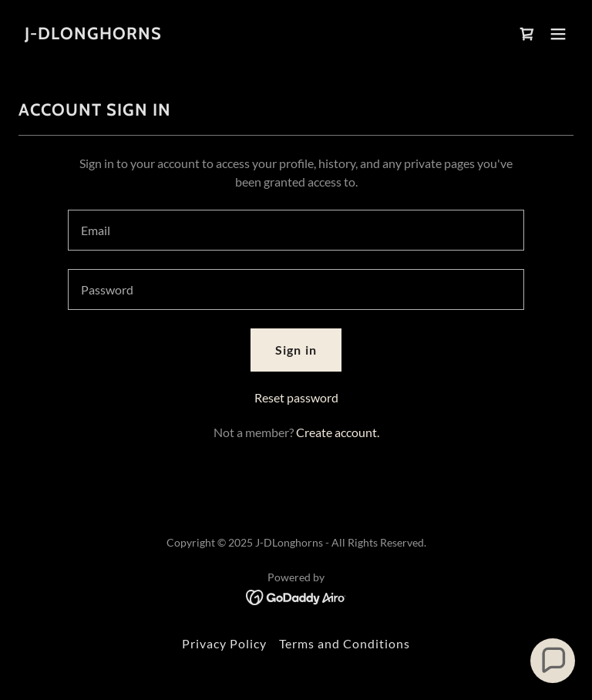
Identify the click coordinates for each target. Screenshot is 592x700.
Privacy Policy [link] (224, 643)
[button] (558, 34)
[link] (93, 34)
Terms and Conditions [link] (345, 643)
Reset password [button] (296, 397)
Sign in (296, 350)
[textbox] (296, 230)
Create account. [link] (338, 432)
